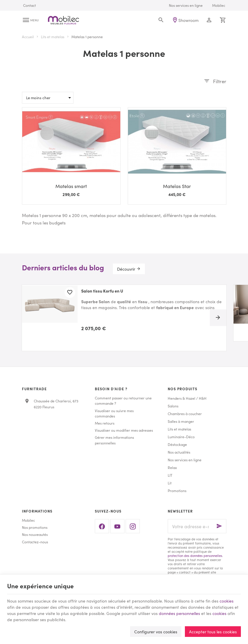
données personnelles (179, 613)
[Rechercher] (161, 20)
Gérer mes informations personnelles (114, 440)
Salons (173, 406)
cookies (227, 601)
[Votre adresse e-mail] (197, 526)
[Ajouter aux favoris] (70, 293)
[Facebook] (102, 526)
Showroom (188, 20)
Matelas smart (71, 186)
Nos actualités (179, 452)
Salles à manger (181, 421)
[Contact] (29, 5)
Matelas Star (177, 186)
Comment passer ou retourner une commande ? (123, 400)
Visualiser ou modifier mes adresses (124, 430)
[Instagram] (133, 526)
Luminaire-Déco (181, 437)
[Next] (218, 318)
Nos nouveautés (35, 534)
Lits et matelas (53, 37)
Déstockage (177, 444)
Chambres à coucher (185, 413)
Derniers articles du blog (63, 267)
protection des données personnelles (195, 555)
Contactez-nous (35, 542)
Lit (170, 483)
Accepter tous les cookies (213, 632)
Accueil (28, 37)
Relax (172, 467)
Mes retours (105, 423)
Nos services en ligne (185, 460)
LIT (170, 475)
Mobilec (28, 520)
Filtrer (220, 81)
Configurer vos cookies (156, 632)
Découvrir (126, 269)
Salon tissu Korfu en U (102, 291)
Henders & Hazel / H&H (187, 398)
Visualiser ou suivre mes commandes (114, 413)
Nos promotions (35, 527)
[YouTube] (117, 526)
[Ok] (219, 526)
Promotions (177, 490)
